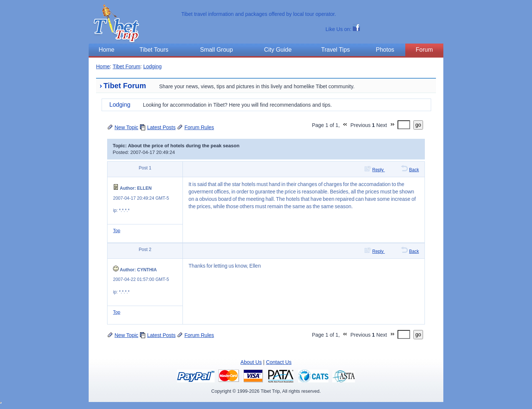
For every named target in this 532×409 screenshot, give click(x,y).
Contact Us (279, 362)
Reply (379, 170)
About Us (251, 362)
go (418, 125)
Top (117, 231)
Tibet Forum (127, 66)
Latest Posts (161, 127)
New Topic (126, 127)
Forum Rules (199, 127)
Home (103, 66)
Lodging (153, 66)
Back (414, 170)
